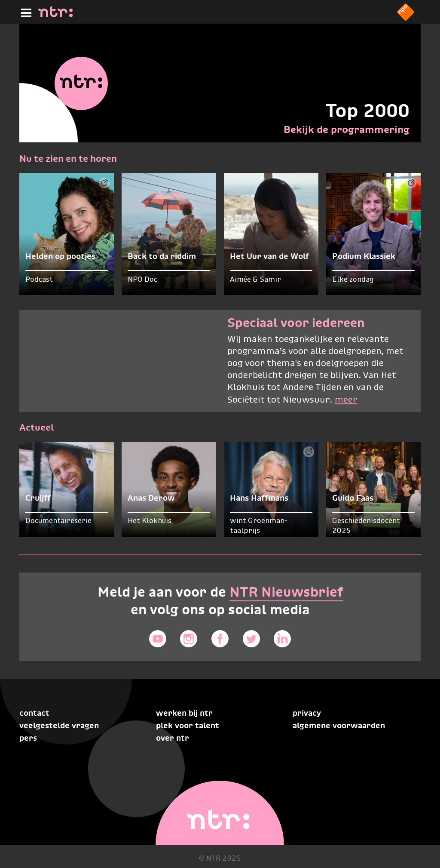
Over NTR (173, 738)
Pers (28, 738)
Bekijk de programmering (347, 129)
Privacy (307, 713)
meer (346, 400)
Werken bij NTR (184, 713)
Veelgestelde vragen (59, 725)
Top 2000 (367, 111)
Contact (34, 713)
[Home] (55, 15)
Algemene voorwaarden (339, 725)
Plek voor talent (188, 725)
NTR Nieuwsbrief (286, 592)
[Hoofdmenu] (24, 12)
